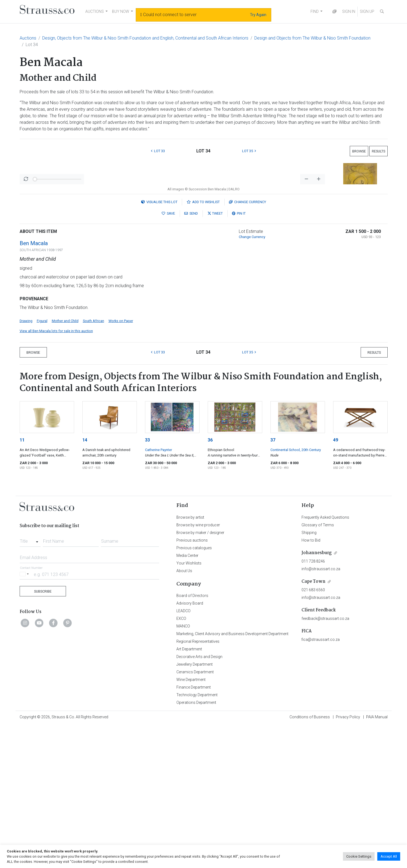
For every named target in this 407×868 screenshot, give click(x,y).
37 (273, 583)
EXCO (181, 761)
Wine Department (191, 822)
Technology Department (197, 838)
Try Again (258, 15)
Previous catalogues (194, 691)
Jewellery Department (195, 807)
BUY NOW (121, 11)
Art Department (189, 792)
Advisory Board (190, 746)
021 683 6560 (313, 733)
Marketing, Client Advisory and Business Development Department (232, 777)
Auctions (28, 38)
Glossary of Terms (318, 668)
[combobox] (30, 683)
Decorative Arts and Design (199, 800)
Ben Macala (34, 386)
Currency (248, 345)
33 (147, 583)
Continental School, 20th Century (296, 593)
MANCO (183, 769)
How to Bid (311, 683)
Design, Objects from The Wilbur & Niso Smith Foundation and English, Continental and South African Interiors (145, 38)
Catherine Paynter (159, 593)
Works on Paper (121, 464)
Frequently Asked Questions (325, 660)
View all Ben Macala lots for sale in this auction (56, 474)
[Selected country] (25, 717)
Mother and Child (65, 464)
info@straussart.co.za (321, 712)
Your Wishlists (189, 706)
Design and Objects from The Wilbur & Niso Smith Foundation (312, 38)
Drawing (26, 464)
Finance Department (194, 830)
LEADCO (183, 754)
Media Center (187, 698)
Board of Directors (192, 738)
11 (22, 583)
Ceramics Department (195, 815)
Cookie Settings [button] (359, 856)
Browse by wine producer (198, 668)
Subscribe (43, 734)
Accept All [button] (389, 856)
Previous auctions (192, 683)
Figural (42, 464)
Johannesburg (317, 696)
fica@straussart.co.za (321, 782)
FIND (315, 11)
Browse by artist (190, 660)
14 (85, 583)
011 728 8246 (313, 704)
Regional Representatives (198, 784)
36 (210, 583)
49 (336, 583)
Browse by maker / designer (200, 675)
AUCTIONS (95, 11)
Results (379, 151)
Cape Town (313, 724)
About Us (184, 714)
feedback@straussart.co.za (325, 761)
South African (94, 464)
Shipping (309, 675)
